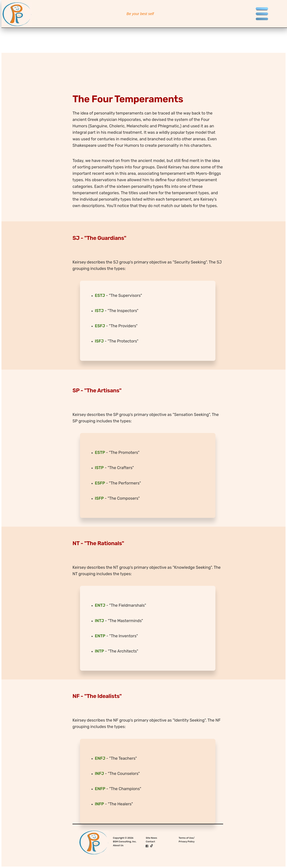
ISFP (99, 498)
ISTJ (99, 311)
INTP (99, 651)
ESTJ (100, 295)
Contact (150, 842)
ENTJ (100, 605)
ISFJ (99, 341)
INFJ (99, 774)
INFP (99, 804)
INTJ (99, 621)
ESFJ (100, 326)
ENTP (100, 636)
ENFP (100, 789)
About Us (118, 845)
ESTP (100, 453)
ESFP (100, 483)
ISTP (99, 468)
